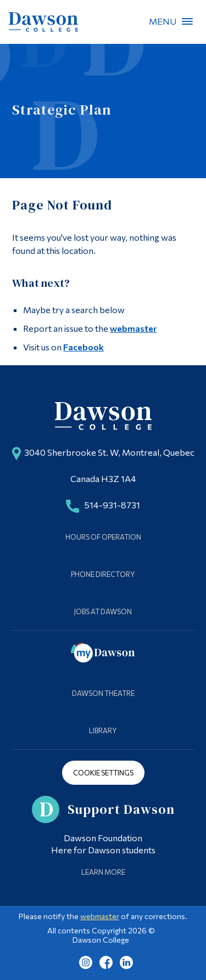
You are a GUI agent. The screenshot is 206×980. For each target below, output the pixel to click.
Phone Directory (103, 574)
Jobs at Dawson (103, 611)
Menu (187, 21)
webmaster (133, 328)
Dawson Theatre (103, 693)
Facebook (83, 347)
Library (103, 730)
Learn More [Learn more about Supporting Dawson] (103, 872)
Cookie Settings (103, 773)
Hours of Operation (103, 537)
